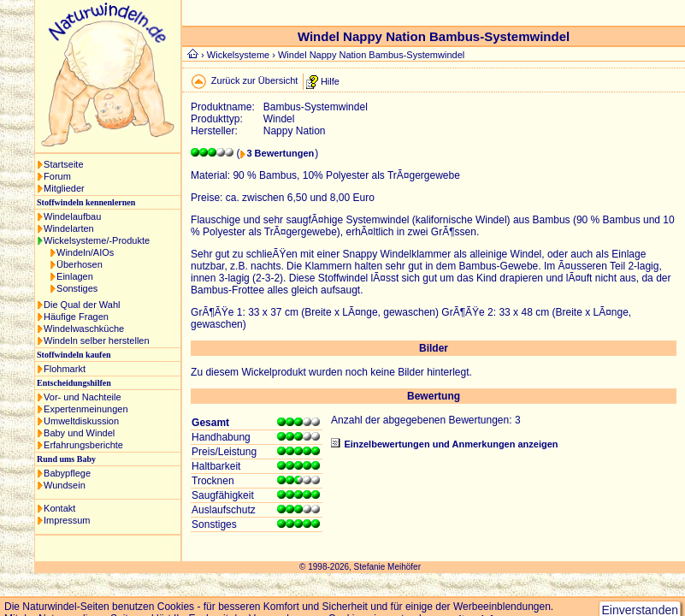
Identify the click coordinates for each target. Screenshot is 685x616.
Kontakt (59, 508)
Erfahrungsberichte (83, 445)
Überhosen (80, 264)
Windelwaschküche (84, 329)
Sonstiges (77, 288)
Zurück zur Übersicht (254, 80)
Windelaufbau (72, 216)
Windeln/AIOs (85, 252)
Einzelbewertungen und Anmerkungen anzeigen (451, 444)
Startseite (63, 164)
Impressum (67, 520)
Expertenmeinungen (86, 409)
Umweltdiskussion (81, 421)
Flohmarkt (65, 369)
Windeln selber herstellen (97, 341)
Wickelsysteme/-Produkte (97, 240)
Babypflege (67, 473)
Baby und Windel (79, 433)
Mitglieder (64, 188)
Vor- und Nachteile (83, 397)
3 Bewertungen (280, 153)
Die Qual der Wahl (82, 305)
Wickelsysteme (238, 55)
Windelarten (69, 228)
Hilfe (330, 80)
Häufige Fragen (76, 317)
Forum (57, 176)
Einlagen (75, 276)
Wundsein (65, 485)
